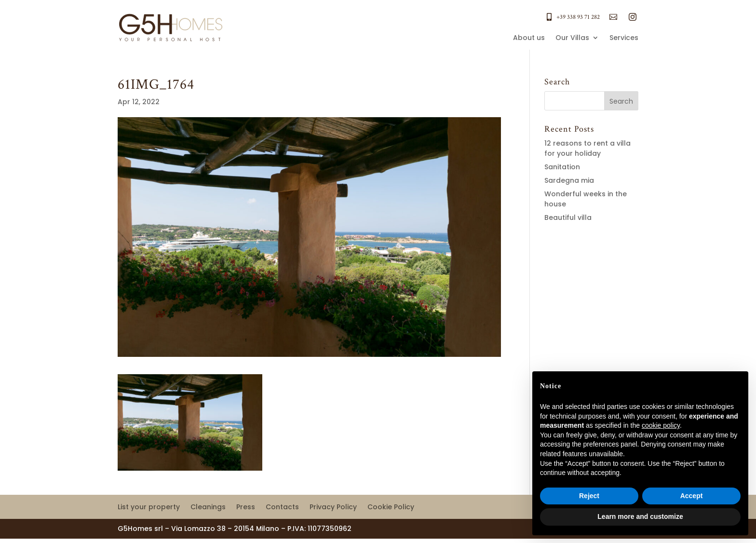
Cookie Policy (391, 508)
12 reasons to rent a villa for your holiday (587, 148)
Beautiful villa (568, 217)
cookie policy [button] (661, 425)
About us (529, 38)
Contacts (282, 508)
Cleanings (208, 508)
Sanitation (562, 167)
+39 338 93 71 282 (578, 17)
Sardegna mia (569, 180)
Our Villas (572, 38)
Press (246, 508)
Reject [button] (589, 496)
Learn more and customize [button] (640, 516)
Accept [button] (692, 496)
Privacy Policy (333, 508)
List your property (149, 508)
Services (624, 38)
